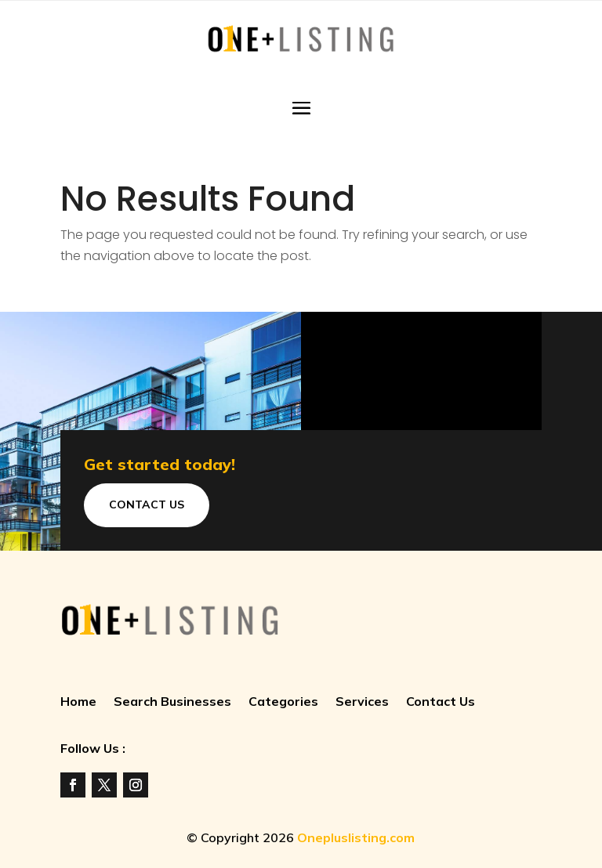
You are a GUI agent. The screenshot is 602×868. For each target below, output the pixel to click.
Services (362, 702)
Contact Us (147, 505)
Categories (283, 702)
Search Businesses (172, 702)
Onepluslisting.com (356, 837)
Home (78, 702)
